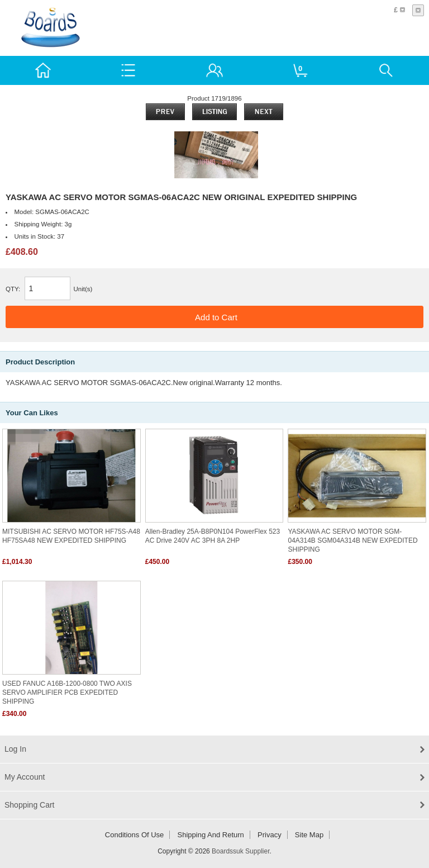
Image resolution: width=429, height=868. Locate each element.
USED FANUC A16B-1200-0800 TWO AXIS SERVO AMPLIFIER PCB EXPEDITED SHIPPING (67, 692)
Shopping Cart (30, 805)
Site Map (309, 835)
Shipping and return (211, 835)
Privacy (270, 835)
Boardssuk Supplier (240, 851)
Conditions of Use (135, 835)
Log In (15, 749)
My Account (25, 777)
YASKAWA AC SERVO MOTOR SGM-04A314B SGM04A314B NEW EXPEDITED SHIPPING (352, 540)
